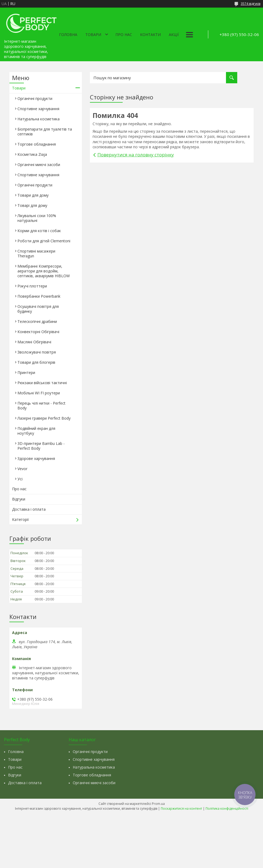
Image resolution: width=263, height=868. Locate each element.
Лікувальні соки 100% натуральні (37, 218)
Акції (174, 35)
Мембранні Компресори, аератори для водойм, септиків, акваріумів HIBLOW (44, 271)
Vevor (22, 469)
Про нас (124, 35)
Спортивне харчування (38, 109)
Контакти (150, 35)
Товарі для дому (32, 205)
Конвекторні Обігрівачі (38, 332)
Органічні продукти (35, 98)
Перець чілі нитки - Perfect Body (41, 406)
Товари (93, 35)
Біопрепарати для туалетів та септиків (45, 132)
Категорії (21, 519)
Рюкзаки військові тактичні (42, 383)
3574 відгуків (251, 4)
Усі (20, 479)
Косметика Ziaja (32, 154)
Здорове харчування (36, 458)
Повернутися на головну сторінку (136, 155)
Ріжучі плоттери (32, 286)
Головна (68, 35)
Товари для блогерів (36, 362)
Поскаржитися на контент (181, 808)
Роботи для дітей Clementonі (44, 241)
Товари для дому (33, 195)
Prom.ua (158, 804)
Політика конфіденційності (227, 808)
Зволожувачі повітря (37, 352)
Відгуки (19, 499)
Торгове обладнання (37, 144)
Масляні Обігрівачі (34, 342)
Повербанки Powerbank (39, 296)
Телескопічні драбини (37, 321)
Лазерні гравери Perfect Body (44, 418)
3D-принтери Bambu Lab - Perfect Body (41, 446)
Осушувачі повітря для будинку (38, 309)
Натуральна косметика (39, 119)
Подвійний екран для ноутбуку (36, 431)
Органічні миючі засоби (39, 165)
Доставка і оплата (29, 509)
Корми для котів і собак (39, 231)
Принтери (26, 372)
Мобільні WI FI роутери (39, 393)
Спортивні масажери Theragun (36, 253)
